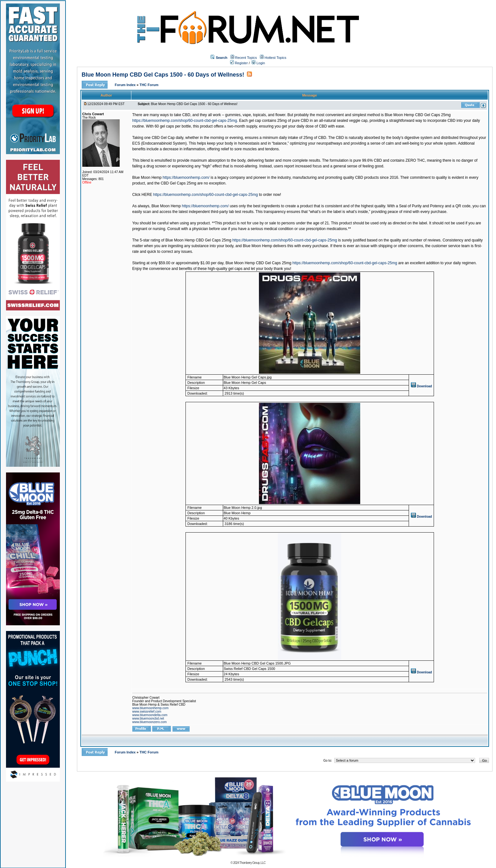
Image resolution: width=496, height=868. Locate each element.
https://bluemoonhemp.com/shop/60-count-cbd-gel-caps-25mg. (185, 121)
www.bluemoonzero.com (150, 722)
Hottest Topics (276, 58)
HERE (147, 195)
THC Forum (149, 85)
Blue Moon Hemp (147, 178)
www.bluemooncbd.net (148, 718)
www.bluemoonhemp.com (151, 708)
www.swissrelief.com (147, 712)
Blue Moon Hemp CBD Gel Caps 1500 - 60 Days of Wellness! (163, 75)
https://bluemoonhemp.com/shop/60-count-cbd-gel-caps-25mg (206, 195)
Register (239, 63)
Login (258, 63)
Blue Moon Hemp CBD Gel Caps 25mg (418, 115)
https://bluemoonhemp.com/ (186, 178)
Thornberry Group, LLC (252, 863)
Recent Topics (246, 58)
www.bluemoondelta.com (150, 715)
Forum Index (126, 85)
